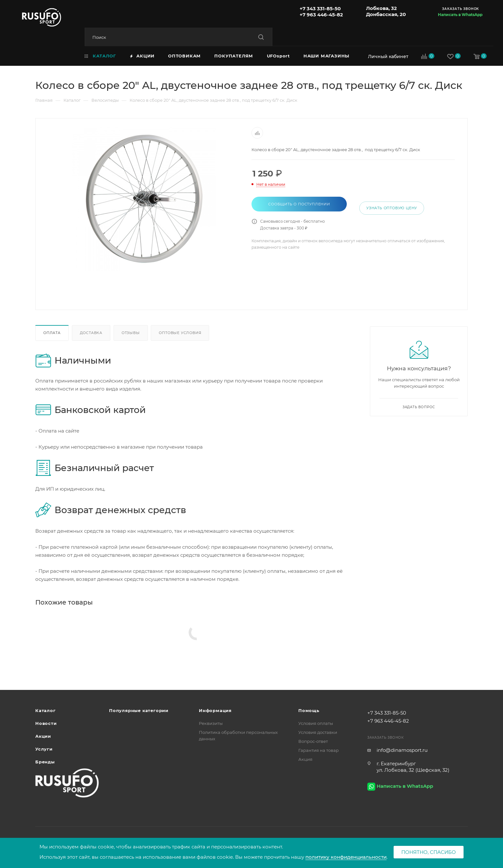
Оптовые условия (180, 333)
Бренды (45, 762)
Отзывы (131, 333)
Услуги (44, 749)
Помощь (309, 710)
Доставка (91, 333)
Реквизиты (211, 723)
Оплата (52, 333)
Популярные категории (139, 710)
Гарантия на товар (319, 750)
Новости (46, 723)
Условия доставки (318, 732)
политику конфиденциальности (346, 857)
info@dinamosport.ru (402, 750)
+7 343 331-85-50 (320, 9)
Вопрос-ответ (313, 741)
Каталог (46, 710)
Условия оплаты (316, 723)
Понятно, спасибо (429, 852)
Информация (215, 710)
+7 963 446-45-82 (321, 15)
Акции (43, 736)
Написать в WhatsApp (460, 15)
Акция (305, 759)
